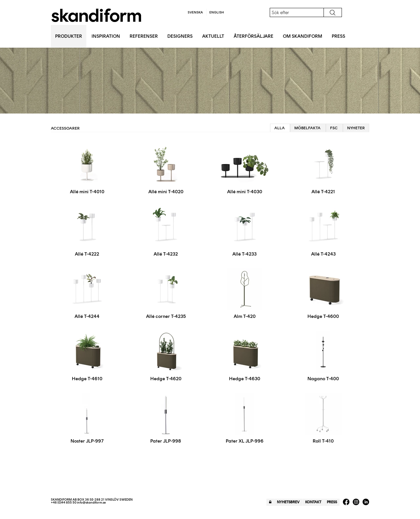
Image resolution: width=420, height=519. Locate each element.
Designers (180, 36)
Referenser (144, 36)
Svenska (195, 12)
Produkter (69, 36)
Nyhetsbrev (288, 502)
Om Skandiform (303, 36)
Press (338, 36)
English (217, 12)
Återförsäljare (253, 36)
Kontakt (313, 502)
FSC (334, 128)
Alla (280, 128)
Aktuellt (213, 36)
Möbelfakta (307, 128)
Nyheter (356, 128)
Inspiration (106, 36)
